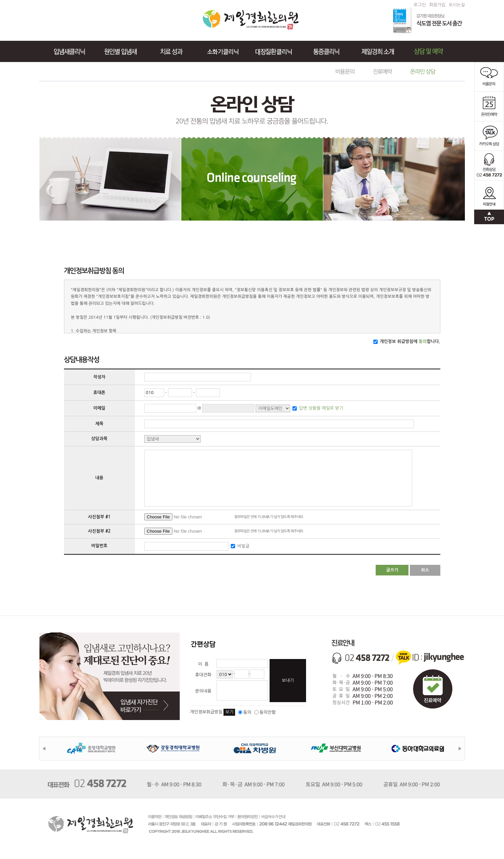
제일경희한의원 (251, 20)
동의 (245, 712)
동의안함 (265, 712)
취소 (425, 570)
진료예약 (382, 71)
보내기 (288, 680)
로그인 (420, 5)
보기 (229, 712)
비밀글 (243, 546)
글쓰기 (392, 570)
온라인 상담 (423, 71)
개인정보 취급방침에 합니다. (409, 341)
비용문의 (345, 71)
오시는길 (457, 5)
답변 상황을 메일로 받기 (320, 408)
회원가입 (437, 5)
